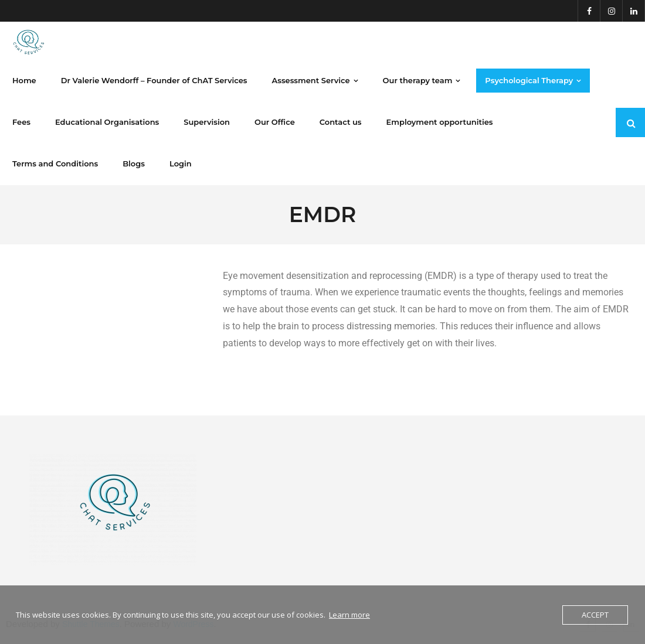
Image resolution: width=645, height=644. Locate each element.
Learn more (349, 615)
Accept (595, 615)
